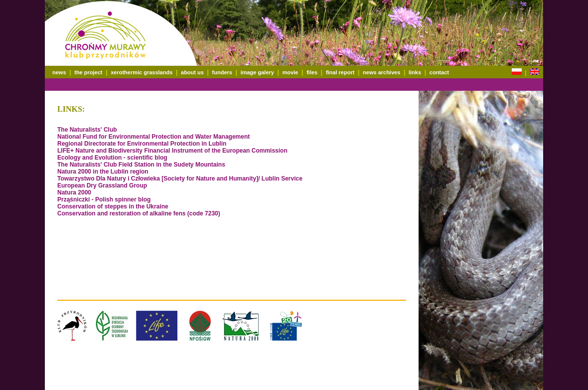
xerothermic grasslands (142, 72)
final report (340, 72)
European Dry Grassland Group (102, 186)
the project (88, 72)
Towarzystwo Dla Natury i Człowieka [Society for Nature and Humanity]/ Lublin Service (180, 179)
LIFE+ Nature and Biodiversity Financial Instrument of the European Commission (172, 151)
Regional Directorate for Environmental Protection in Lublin (142, 144)
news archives (381, 72)
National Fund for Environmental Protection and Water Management (153, 137)
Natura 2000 (74, 193)
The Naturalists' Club (87, 130)
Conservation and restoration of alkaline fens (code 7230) (139, 213)
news (59, 72)
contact (439, 72)
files (312, 72)
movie (291, 72)
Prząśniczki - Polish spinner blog (104, 199)
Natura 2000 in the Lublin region (103, 172)
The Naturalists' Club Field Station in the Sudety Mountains (141, 165)
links (415, 72)
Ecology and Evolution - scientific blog (112, 158)
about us (192, 72)
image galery (257, 72)
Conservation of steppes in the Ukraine (113, 206)
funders (222, 72)
